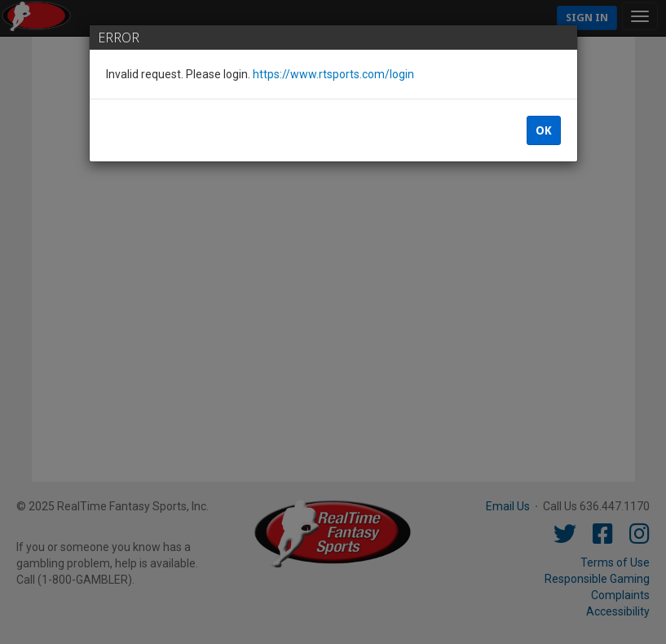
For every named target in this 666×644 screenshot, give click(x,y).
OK (544, 130)
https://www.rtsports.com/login (333, 74)
